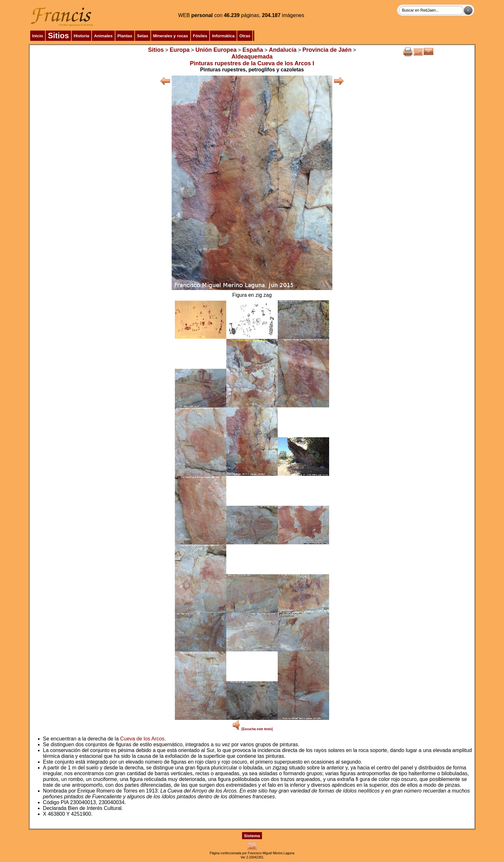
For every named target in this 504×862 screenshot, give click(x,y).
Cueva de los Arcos (142, 739)
